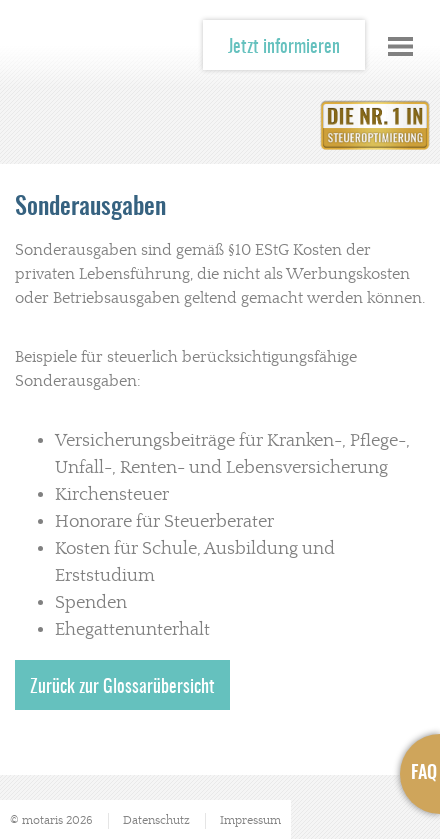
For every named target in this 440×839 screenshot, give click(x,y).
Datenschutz (156, 820)
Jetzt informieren (284, 48)
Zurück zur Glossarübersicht (122, 688)
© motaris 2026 (51, 820)
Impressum (250, 820)
